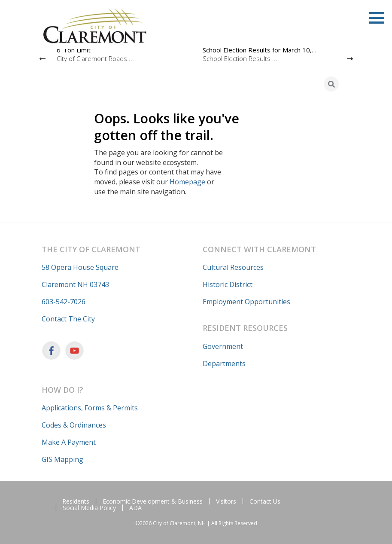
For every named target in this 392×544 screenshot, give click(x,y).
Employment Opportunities (246, 302)
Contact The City (68, 319)
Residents (76, 501)
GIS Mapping (62, 459)
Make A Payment (69, 442)
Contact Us (265, 501)
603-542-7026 (64, 302)
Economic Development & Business (153, 501)
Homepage (187, 182)
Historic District (228, 284)
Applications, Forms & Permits (90, 408)
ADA (135, 508)
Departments (224, 364)
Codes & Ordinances (74, 425)
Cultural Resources (233, 267)
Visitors (226, 501)
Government (223, 346)
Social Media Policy (89, 508)
